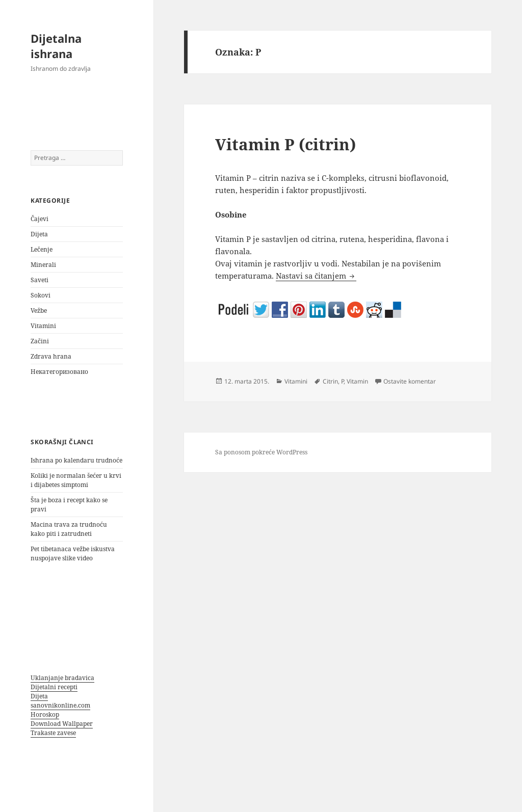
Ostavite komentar (410, 381)
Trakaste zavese (53, 733)
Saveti (40, 280)
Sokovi (41, 295)
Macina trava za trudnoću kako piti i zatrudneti (69, 529)
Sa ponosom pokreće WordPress (261, 452)
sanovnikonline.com (60, 705)
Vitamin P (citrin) (285, 144)
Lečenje (42, 249)
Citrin (330, 381)
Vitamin (357, 381)
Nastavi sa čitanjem (316, 276)
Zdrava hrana (51, 356)
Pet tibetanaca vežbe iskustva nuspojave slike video (73, 553)
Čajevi (40, 219)
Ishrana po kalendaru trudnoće (76, 460)
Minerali (43, 265)
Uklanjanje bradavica (62, 678)
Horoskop (45, 714)
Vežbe (39, 310)
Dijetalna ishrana (56, 46)
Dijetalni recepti (54, 687)
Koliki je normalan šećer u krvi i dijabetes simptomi (76, 480)
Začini (40, 341)
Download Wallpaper (62, 724)
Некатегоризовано (59, 372)
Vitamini (43, 326)
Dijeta (39, 234)
